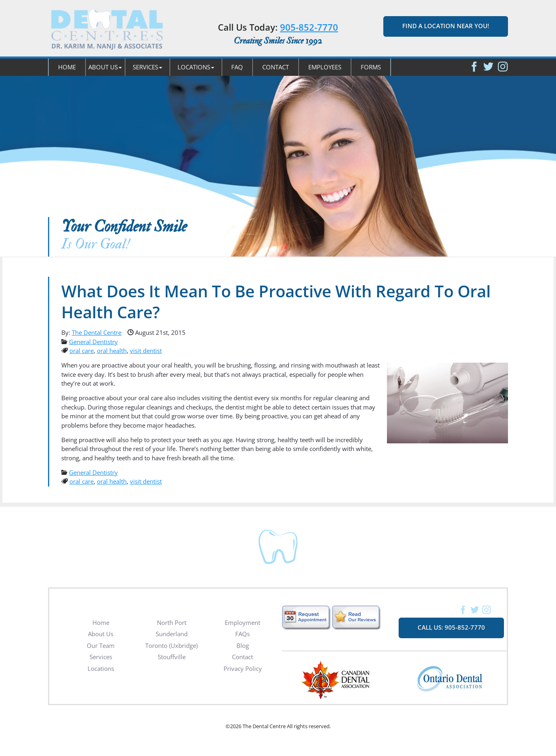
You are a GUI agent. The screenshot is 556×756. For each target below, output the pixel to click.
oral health (112, 351)
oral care (82, 351)
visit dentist (146, 351)
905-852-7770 (309, 27)
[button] (105, 67)
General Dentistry (93, 342)
